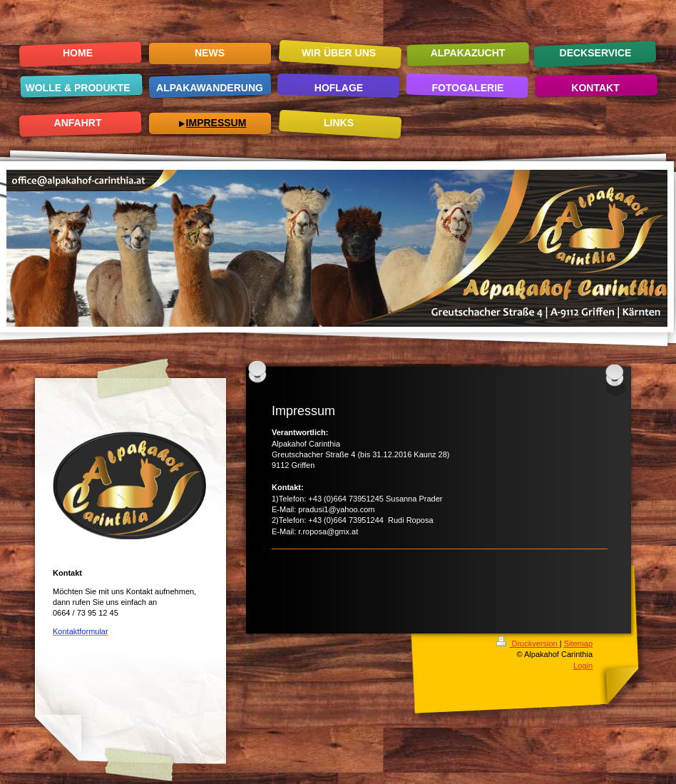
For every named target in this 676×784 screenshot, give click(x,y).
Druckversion (528, 643)
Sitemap (578, 643)
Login (583, 666)
